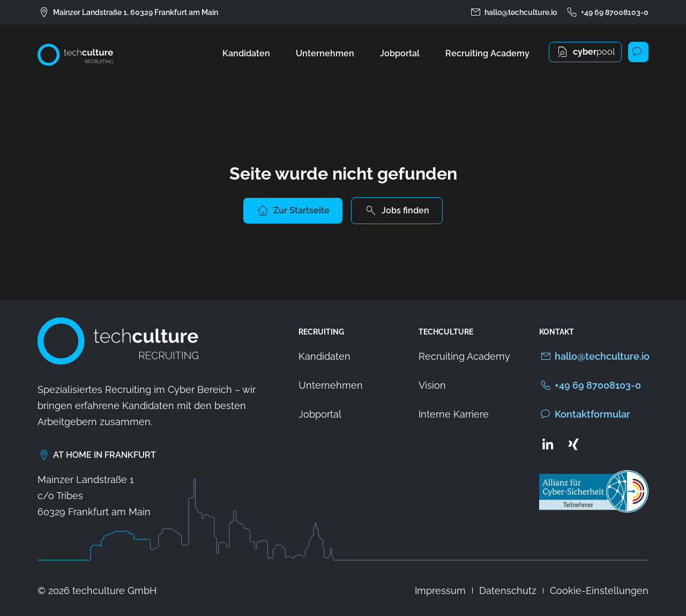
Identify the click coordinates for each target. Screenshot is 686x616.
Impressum (440, 591)
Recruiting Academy (487, 53)
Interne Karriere (454, 414)
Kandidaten (246, 53)
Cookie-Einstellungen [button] (599, 591)
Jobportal (400, 53)
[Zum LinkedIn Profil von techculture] (548, 444)
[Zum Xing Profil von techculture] (573, 444)
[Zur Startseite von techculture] (75, 55)
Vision (432, 385)
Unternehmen (325, 53)
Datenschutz (508, 591)
